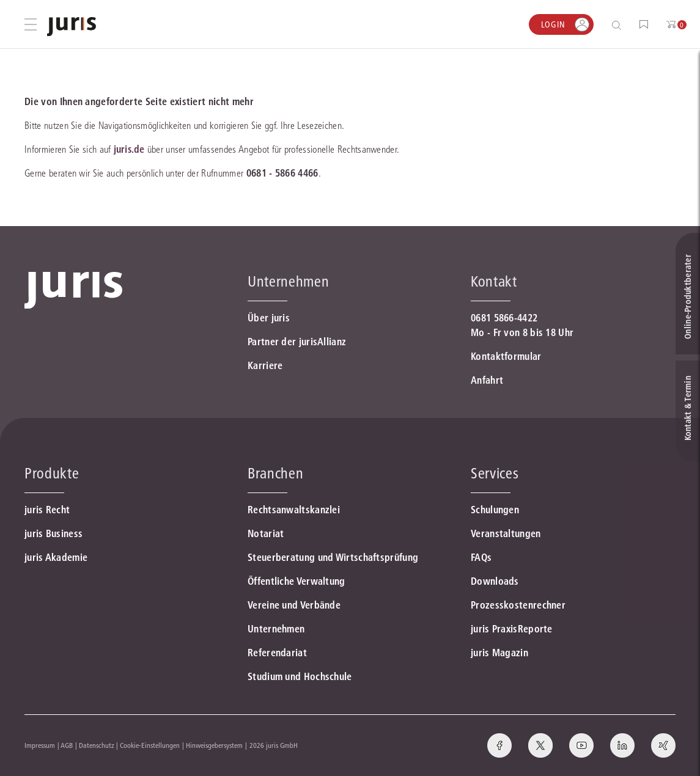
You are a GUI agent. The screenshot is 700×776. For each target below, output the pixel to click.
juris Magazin (499, 653)
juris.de (129, 149)
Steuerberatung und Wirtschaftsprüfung (333, 557)
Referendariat (277, 653)
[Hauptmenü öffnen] (31, 24)
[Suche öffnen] (619, 25)
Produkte (52, 473)
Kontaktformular (506, 356)
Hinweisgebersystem (214, 745)
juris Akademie (56, 557)
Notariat (266, 533)
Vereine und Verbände (294, 605)
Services (495, 473)
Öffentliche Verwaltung (297, 581)
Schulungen (495, 510)
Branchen (275, 473)
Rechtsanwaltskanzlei (294, 510)
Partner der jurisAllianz (297, 342)
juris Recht (47, 510)
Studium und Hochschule (300, 676)
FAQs (481, 557)
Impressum (40, 745)
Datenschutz (97, 745)
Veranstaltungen (506, 533)
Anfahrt (487, 380)
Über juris (269, 318)
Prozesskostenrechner (518, 605)
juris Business (53, 533)
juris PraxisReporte (512, 629)
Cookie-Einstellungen (150, 745)
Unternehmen (276, 629)
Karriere (265, 365)
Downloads (495, 581)
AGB (67, 745)
